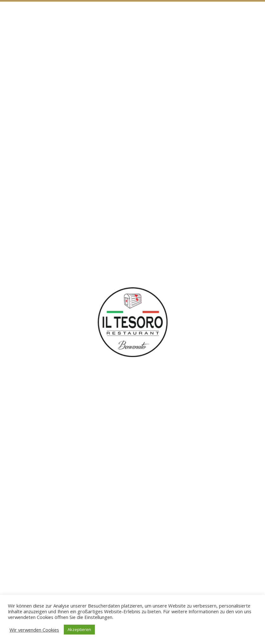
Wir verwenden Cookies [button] (34, 630)
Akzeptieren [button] (79, 629)
